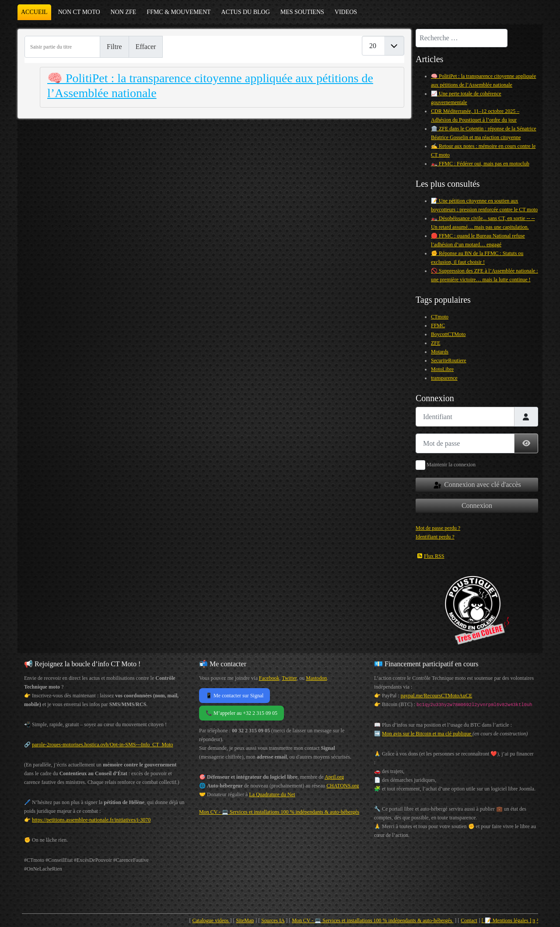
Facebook (269, 678)
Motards (440, 352)
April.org (334, 777)
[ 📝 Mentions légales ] (507, 920)
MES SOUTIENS (302, 12)
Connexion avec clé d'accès (477, 485)
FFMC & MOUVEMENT (178, 12)
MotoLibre (442, 369)
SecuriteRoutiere (449, 360)
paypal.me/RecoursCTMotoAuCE (437, 696)
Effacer (146, 47)
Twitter (289, 678)
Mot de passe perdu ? (438, 528)
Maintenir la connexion (451, 465)
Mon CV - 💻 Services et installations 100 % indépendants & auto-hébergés (279, 812)
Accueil (34, 12)
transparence (444, 378)
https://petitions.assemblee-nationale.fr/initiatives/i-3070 (91, 820)
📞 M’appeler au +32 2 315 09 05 (241, 713)
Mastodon (316, 678)
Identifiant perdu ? (435, 537)
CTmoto (440, 317)
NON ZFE (124, 12)
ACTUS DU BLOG (246, 12)
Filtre (114, 47)
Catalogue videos (211, 920)
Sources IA (273, 920)
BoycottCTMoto (448, 334)
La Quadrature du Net (272, 794)
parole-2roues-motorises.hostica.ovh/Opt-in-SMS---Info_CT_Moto (103, 745)
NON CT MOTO (79, 12)
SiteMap (245, 920)
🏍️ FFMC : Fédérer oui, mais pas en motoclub (480, 164)
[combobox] (462, 38)
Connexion (477, 505)
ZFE (436, 343)
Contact (469, 920)
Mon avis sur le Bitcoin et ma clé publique (427, 734)
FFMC (438, 325)
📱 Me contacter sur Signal (234, 696)
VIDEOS (346, 12)
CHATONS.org (343, 786)
